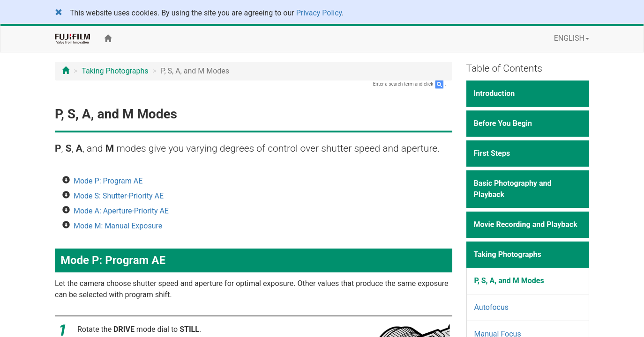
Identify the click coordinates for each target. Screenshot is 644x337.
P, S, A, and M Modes (509, 281)
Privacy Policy (319, 13)
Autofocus (492, 307)
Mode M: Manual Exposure (118, 226)
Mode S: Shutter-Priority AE (119, 196)
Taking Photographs (115, 71)
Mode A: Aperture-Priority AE (121, 211)
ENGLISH (572, 38)
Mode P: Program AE (108, 181)
